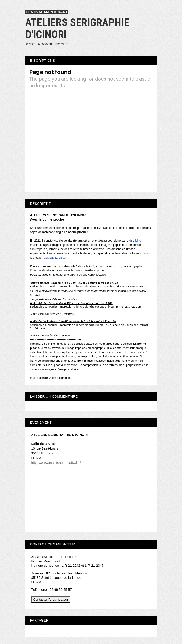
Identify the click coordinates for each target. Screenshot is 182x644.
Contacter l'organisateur (51, 600)
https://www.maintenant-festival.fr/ (56, 463)
